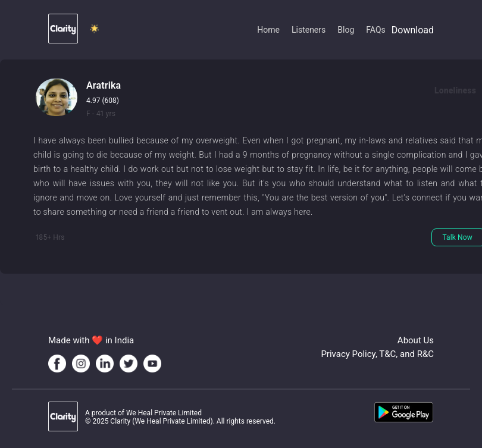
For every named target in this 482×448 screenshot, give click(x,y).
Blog (346, 30)
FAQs (376, 30)
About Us (416, 340)
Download (413, 30)
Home (268, 30)
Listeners (309, 30)
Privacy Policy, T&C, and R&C (377, 354)
